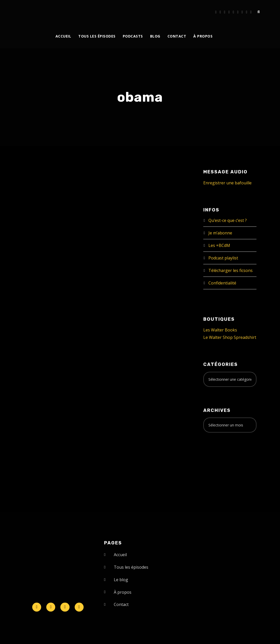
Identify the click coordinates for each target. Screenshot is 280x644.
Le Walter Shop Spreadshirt (230, 337)
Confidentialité (222, 283)
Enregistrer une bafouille (227, 183)
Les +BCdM (219, 245)
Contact (177, 36)
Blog (155, 36)
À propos (203, 36)
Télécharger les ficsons (231, 270)
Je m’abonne (220, 233)
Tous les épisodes (97, 36)
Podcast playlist (223, 258)
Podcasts (133, 36)
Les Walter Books (220, 330)
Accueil (63, 36)
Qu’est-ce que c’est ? (228, 220)
